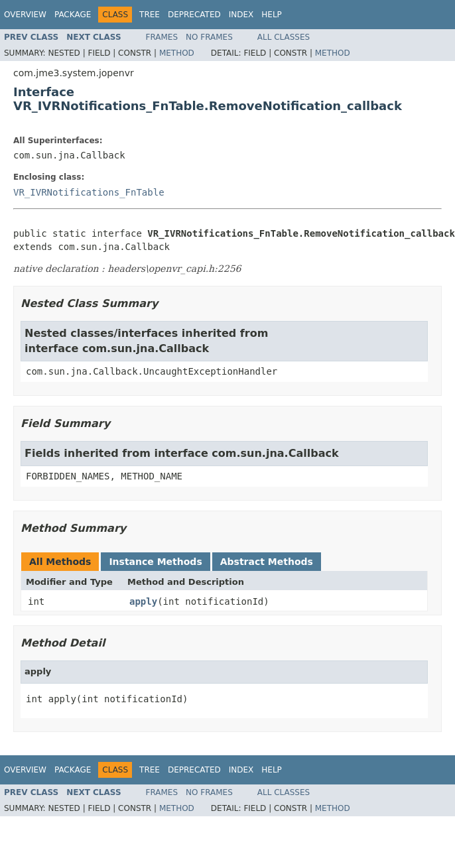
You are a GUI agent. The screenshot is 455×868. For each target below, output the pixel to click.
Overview (25, 15)
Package (73, 15)
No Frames (209, 37)
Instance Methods (155, 562)
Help (272, 15)
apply (143, 601)
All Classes (284, 37)
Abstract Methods (267, 562)
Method (177, 53)
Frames (162, 37)
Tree (150, 15)
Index (241, 15)
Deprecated (194, 15)
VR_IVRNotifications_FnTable (89, 192)
